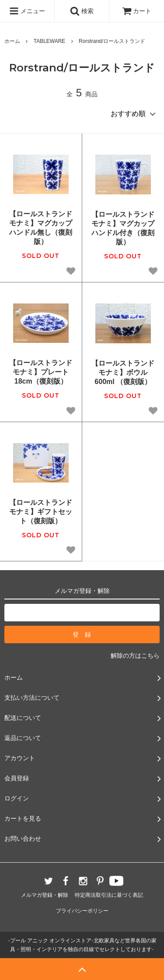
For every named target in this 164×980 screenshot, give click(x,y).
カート (137, 11)
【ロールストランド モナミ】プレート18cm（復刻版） (41, 372)
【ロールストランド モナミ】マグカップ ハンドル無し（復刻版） (41, 227)
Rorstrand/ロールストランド (112, 41)
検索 (82, 11)
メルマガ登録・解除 (45, 895)
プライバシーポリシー (82, 911)
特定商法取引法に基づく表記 (109, 895)
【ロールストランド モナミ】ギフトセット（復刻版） (41, 512)
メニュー (27, 11)
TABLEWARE (50, 41)
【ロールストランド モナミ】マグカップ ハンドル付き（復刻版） (123, 228)
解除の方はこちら (135, 656)
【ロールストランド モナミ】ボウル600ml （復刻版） (123, 372)
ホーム (12, 41)
